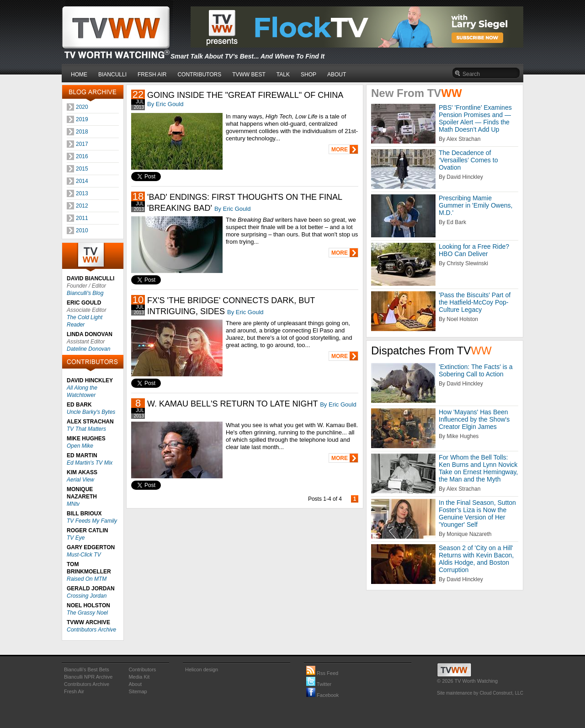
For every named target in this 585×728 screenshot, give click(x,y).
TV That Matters (86, 429)
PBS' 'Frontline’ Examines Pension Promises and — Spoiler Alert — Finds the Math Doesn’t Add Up (475, 118)
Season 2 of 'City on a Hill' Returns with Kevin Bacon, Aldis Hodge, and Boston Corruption (476, 559)
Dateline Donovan (88, 349)
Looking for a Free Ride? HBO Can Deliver (474, 250)
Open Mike (80, 446)
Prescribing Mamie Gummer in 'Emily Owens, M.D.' (476, 205)
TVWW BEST (249, 75)
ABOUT (337, 75)
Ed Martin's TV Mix (90, 463)
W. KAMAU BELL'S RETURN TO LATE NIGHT (232, 404)
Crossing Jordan (87, 596)
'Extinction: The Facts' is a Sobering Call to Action (476, 370)
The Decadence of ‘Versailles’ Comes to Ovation (468, 160)
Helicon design (202, 669)
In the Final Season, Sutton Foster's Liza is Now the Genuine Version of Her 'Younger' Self (477, 514)
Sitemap (138, 691)
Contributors (142, 669)
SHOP (308, 75)
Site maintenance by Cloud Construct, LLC (480, 693)
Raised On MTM (87, 579)
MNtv (73, 504)
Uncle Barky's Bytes (91, 412)
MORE (340, 150)
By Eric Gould (165, 104)
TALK (283, 75)
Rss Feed (322, 673)
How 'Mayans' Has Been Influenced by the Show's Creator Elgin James (474, 419)
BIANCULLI (112, 75)
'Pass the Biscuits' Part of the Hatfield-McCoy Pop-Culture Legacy (475, 302)
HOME (79, 75)
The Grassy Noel (87, 613)
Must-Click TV (84, 555)
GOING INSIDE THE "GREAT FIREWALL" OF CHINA (245, 95)
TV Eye (76, 538)
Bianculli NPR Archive (88, 677)
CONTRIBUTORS (199, 75)
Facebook (322, 695)
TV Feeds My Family (92, 521)
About (135, 684)
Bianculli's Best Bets (87, 669)
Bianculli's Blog (85, 293)
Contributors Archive (91, 630)
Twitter (319, 684)
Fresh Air (74, 691)
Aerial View (80, 480)
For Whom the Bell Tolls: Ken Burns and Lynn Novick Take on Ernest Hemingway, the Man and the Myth (478, 468)
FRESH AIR (152, 75)
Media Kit (139, 677)
